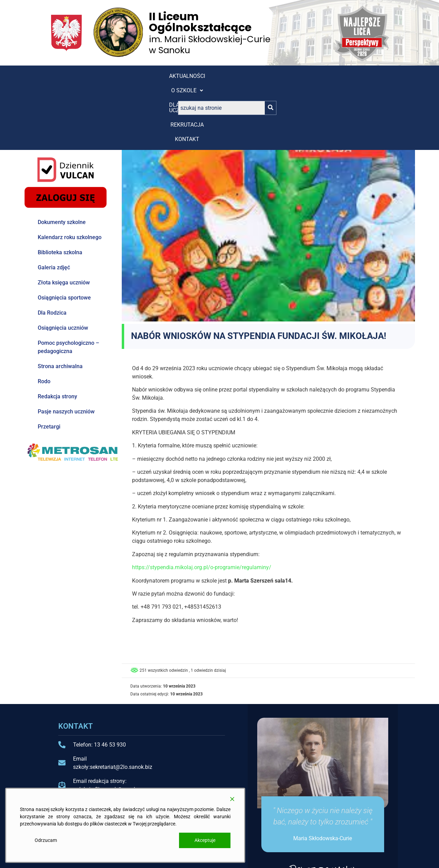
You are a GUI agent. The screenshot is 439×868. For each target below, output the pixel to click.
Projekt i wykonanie (344, 857)
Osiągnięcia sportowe (64, 234)
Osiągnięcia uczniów (63, 265)
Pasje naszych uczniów (66, 348)
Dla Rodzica (52, 250)
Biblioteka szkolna (60, 189)
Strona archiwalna (60, 303)
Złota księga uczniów (64, 219)
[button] (120, 76)
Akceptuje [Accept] (205, 840)
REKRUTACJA (216, 76)
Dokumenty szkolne (62, 159)
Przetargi (49, 363)
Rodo (44, 318)
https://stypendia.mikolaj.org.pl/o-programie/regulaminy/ (202, 504)
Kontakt (258, 76)
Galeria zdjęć (54, 204)
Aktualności (73, 76)
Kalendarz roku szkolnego (70, 174)
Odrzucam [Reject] (46, 840)
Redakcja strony (57, 333)
